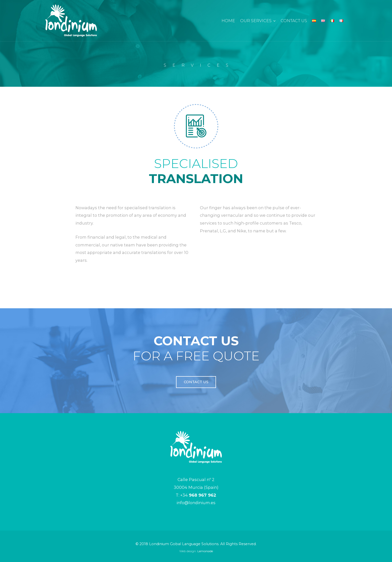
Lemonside (205, 551)
